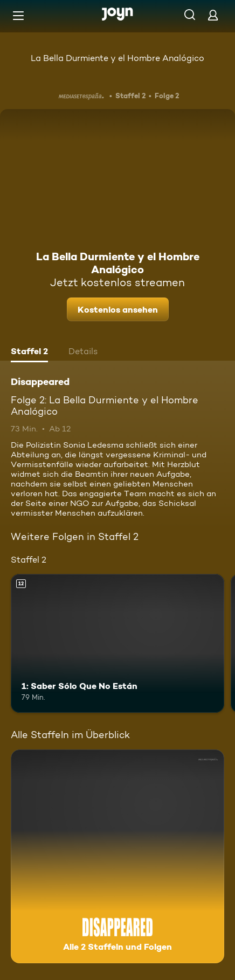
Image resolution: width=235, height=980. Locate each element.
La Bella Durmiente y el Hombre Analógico (118, 58)
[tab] (29, 353)
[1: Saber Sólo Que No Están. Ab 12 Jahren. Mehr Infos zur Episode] (118, 643)
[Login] (213, 15)
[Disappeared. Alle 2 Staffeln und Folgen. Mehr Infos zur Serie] (118, 856)
